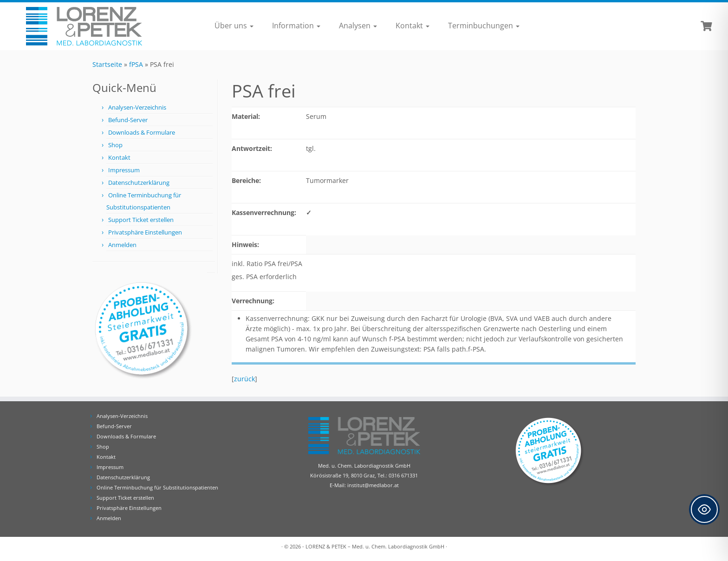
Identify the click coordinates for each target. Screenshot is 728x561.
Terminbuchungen (484, 26)
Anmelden (122, 245)
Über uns (234, 26)
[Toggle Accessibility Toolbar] (704, 509)
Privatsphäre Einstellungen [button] (145, 232)
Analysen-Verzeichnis (137, 107)
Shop (115, 145)
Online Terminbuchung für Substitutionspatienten (157, 487)
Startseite (107, 64)
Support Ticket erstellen (141, 220)
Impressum (124, 170)
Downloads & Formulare (142, 132)
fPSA (136, 64)
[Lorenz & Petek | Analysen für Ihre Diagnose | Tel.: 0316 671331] (84, 26)
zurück (244, 379)
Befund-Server (128, 120)
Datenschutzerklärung (139, 183)
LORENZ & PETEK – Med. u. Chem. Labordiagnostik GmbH (375, 546)
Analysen (358, 26)
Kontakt (413, 26)
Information (296, 26)
